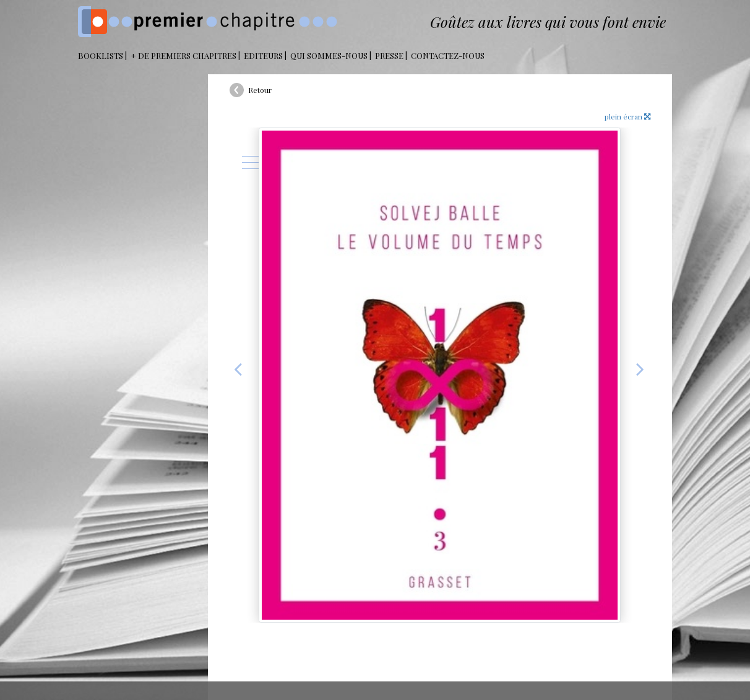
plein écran (627, 116)
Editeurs (263, 55)
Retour (260, 90)
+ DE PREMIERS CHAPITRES (183, 55)
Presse (389, 55)
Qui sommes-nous (329, 55)
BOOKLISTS (101, 55)
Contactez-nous (448, 55)
